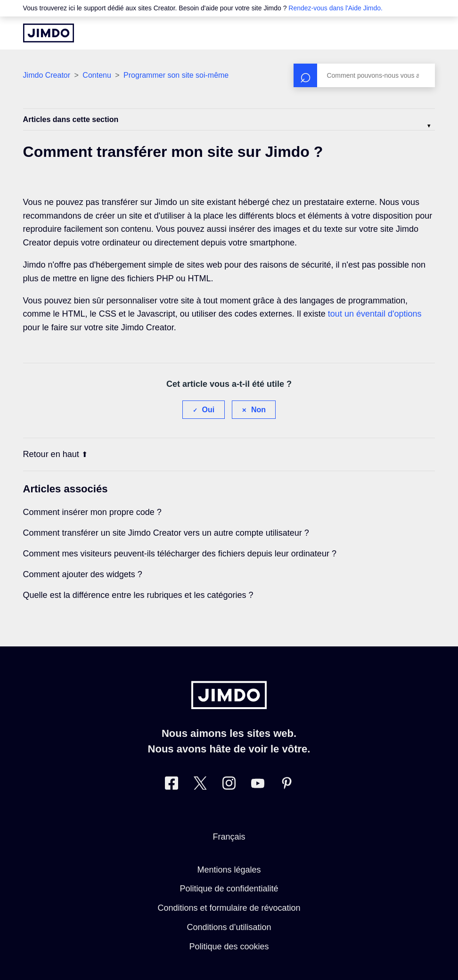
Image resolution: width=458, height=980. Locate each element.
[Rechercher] (364, 75)
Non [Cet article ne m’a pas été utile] (258, 410)
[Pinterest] (286, 785)
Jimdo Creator (47, 75)
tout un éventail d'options (375, 314)
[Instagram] (229, 785)
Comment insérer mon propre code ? (92, 512)
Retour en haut (55, 454)
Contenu (97, 75)
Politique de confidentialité (229, 889)
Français (229, 837)
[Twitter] (200, 785)
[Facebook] (172, 785)
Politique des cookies (229, 947)
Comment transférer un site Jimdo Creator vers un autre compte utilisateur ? (166, 533)
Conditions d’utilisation (229, 927)
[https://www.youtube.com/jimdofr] (258, 785)
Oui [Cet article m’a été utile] (209, 410)
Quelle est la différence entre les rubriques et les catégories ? (138, 595)
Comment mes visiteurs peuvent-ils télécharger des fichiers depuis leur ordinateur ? (180, 554)
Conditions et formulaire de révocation (229, 908)
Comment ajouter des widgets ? (83, 574)
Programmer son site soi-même (176, 75)
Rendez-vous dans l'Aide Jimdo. (335, 8)
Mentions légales (229, 870)
